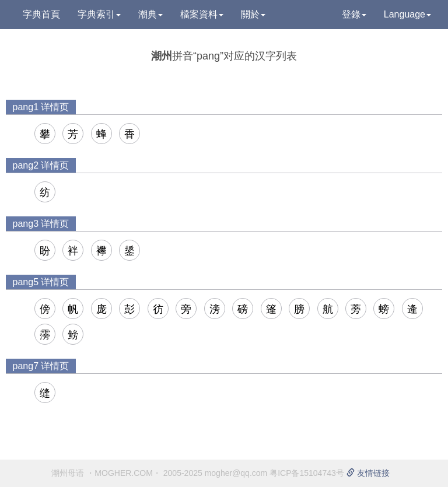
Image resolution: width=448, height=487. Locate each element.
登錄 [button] (354, 14)
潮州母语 (68, 473)
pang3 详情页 (41, 224)
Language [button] (407, 14)
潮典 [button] (150, 14)
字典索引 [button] (99, 14)
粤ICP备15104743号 (307, 473)
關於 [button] (253, 14)
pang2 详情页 (41, 165)
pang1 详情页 (41, 107)
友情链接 (368, 473)
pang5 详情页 (41, 282)
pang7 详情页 (41, 366)
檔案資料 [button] (202, 14)
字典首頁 (41, 14)
